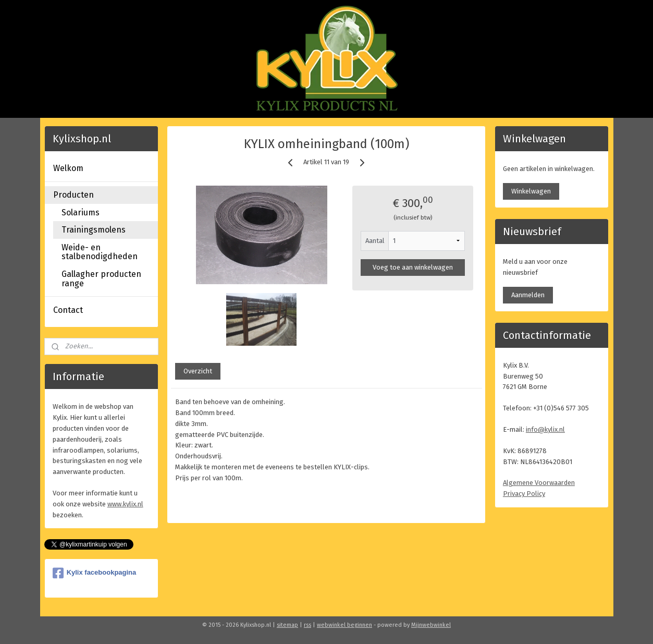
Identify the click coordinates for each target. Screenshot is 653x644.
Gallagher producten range (101, 279)
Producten (73, 195)
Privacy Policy (524, 494)
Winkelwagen (531, 191)
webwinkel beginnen (344, 625)
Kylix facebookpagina (95, 573)
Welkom (68, 168)
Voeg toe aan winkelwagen (413, 267)
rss (307, 625)
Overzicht (198, 371)
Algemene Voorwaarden (539, 483)
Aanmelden (528, 295)
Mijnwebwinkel (431, 625)
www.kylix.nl (125, 504)
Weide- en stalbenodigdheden (100, 252)
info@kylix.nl (545, 429)
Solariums (81, 212)
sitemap (287, 625)
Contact (68, 310)
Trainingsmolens (94, 230)
